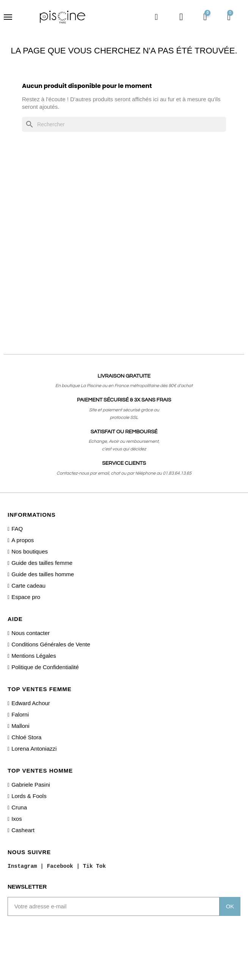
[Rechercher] (124, 124)
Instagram (22, 866)
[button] (156, 17)
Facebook (60, 866)
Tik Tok (94, 866)
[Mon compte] (181, 17)
